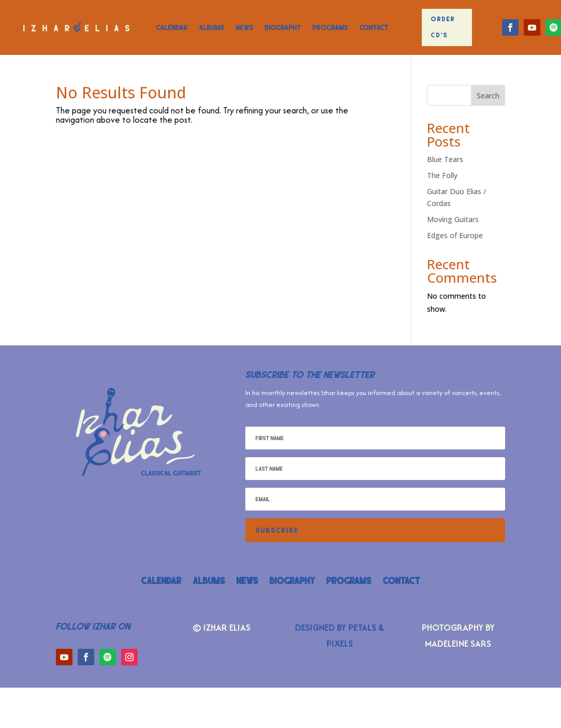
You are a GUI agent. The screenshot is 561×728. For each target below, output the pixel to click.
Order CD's (443, 27)
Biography (283, 27)
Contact (374, 27)
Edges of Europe (455, 235)
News (245, 27)
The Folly (442, 175)
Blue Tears (445, 159)
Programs (330, 27)
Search (488, 96)
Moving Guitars (453, 219)
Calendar (172, 27)
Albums (212, 27)
